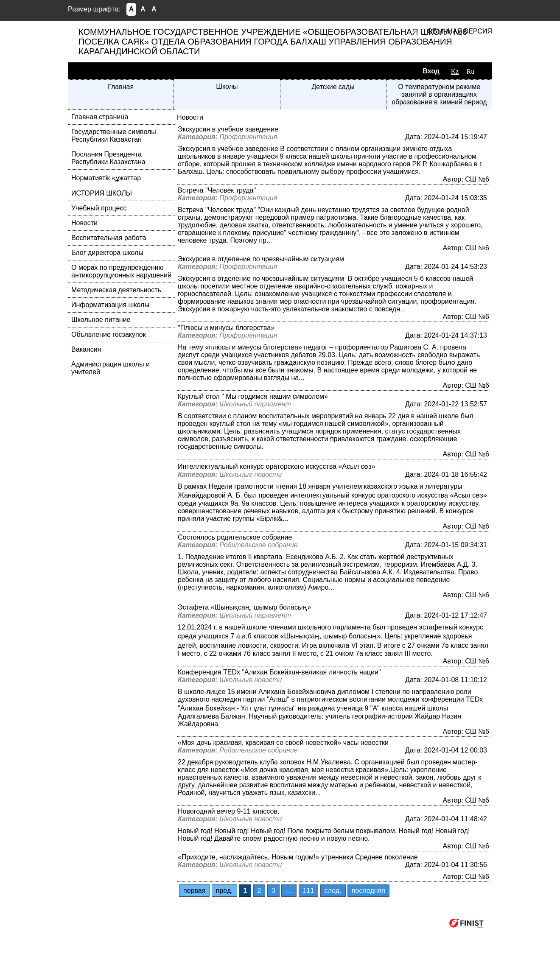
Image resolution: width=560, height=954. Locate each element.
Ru (471, 71)
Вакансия (86, 349)
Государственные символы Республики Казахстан (114, 136)
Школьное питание (101, 320)
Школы (227, 86)
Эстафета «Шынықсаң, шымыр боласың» (244, 607)
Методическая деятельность (116, 290)
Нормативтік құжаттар (106, 178)
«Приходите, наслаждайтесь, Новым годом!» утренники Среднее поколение (298, 857)
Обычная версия (460, 31)
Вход (431, 71)
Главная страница (100, 117)
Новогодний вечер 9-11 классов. (228, 811)
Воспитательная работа (109, 238)
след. (333, 891)
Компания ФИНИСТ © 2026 (398, 923)
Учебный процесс (99, 208)
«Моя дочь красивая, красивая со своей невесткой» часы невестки (283, 743)
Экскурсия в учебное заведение (228, 129)
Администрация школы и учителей (111, 368)
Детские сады (333, 87)
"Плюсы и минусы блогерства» (226, 328)
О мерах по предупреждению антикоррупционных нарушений (121, 271)
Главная (121, 87)
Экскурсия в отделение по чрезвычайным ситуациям (261, 259)
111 (309, 891)
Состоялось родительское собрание (235, 537)
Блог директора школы (107, 253)
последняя (368, 891)
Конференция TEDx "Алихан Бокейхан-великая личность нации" (279, 672)
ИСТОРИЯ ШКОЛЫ (102, 193)
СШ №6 (477, 179)
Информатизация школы (110, 305)
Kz (455, 71)
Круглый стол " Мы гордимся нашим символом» (253, 396)
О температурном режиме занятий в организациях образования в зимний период (439, 94)
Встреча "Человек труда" (217, 190)
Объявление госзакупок (109, 334)
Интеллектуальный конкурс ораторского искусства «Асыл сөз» (277, 466)
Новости (84, 223)
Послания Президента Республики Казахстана (108, 158)
